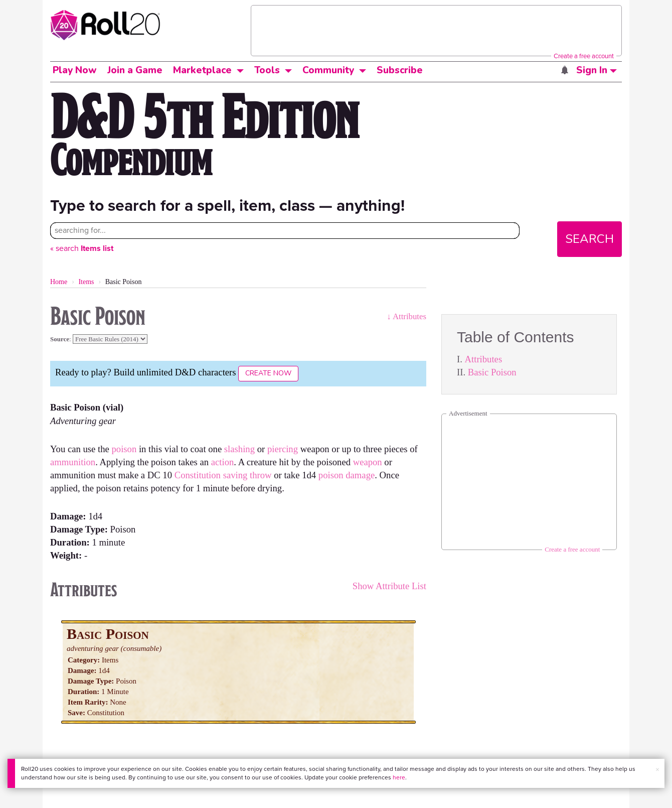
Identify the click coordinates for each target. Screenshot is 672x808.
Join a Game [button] (135, 70)
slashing (239, 449)
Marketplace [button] (202, 70)
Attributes (484, 359)
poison (124, 449)
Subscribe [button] (400, 70)
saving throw (247, 475)
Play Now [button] (75, 70)
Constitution (198, 475)
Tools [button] (267, 70)
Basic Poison (492, 372)
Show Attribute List (389, 586)
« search (82, 248)
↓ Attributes (406, 316)
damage (360, 475)
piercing (283, 449)
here (399, 777)
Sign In (597, 70)
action (223, 462)
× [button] (657, 770)
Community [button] (328, 70)
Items (86, 282)
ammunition (73, 462)
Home (59, 282)
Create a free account (584, 56)
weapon (368, 462)
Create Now (268, 373)
